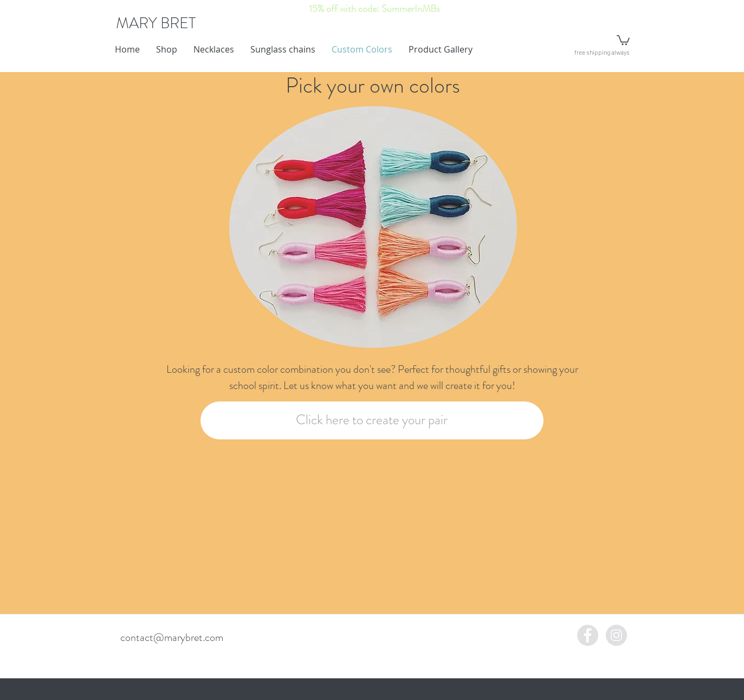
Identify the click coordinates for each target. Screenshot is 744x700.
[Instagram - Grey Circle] (616, 635)
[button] (623, 40)
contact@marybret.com (172, 637)
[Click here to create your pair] (372, 420)
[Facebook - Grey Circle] (588, 635)
